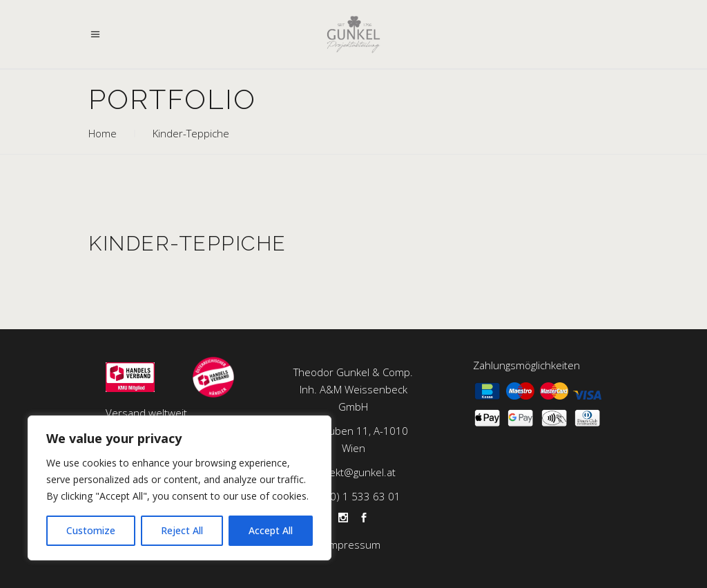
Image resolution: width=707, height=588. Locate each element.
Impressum (353, 545)
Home (103, 133)
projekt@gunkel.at (353, 472)
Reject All (182, 530)
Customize (91, 530)
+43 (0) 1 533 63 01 (353, 496)
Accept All (271, 530)
